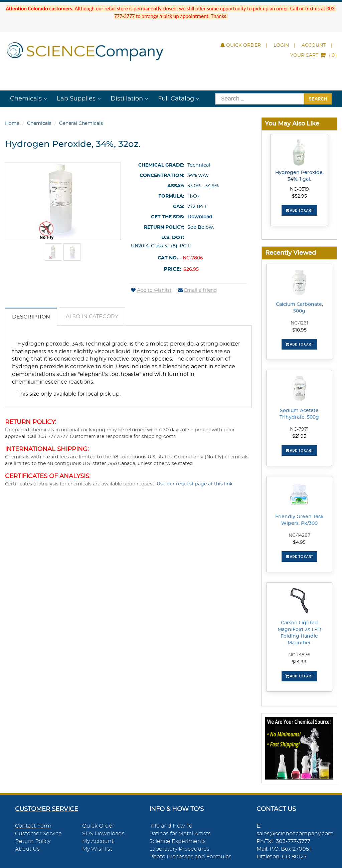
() (314, 55)
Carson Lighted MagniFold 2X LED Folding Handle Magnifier (299, 633)
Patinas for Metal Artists (180, 834)
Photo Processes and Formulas (190, 857)
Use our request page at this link (195, 484)
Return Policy (33, 841)
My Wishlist (97, 849)
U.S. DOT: (173, 238)
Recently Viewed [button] (291, 253)
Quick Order (241, 45)
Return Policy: (164, 227)
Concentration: (162, 176)
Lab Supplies (76, 99)
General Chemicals (81, 124)
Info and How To (171, 826)
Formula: (171, 196)
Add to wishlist (151, 290)
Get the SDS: (168, 217)
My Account (98, 841)
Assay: (176, 186)
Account (314, 45)
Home (12, 124)
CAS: (179, 207)
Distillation (127, 99)
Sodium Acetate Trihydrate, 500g (299, 414)
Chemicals (26, 99)
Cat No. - (169, 258)
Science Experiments (178, 841)
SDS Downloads (103, 834)
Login (281, 45)
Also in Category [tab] (92, 316)
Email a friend (197, 290)
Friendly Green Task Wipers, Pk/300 (299, 520)
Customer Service (38, 834)
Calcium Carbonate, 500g (299, 308)
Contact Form (33, 826)
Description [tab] (31, 317)
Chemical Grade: (161, 165)
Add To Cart (299, 210)
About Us (27, 849)
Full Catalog (176, 99)
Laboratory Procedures (179, 849)
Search (318, 98)
